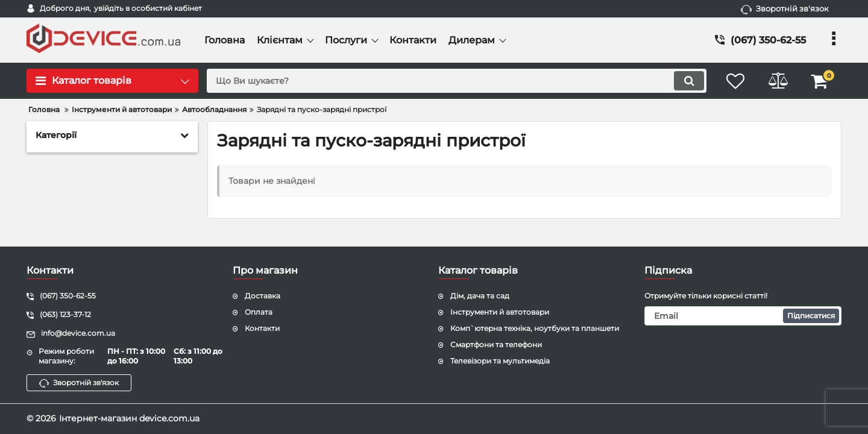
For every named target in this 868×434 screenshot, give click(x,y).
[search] (457, 81)
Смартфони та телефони (496, 344)
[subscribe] (743, 316)
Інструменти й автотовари (500, 312)
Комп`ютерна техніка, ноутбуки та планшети (535, 328)
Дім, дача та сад (480, 296)
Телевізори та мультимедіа (500, 361)
